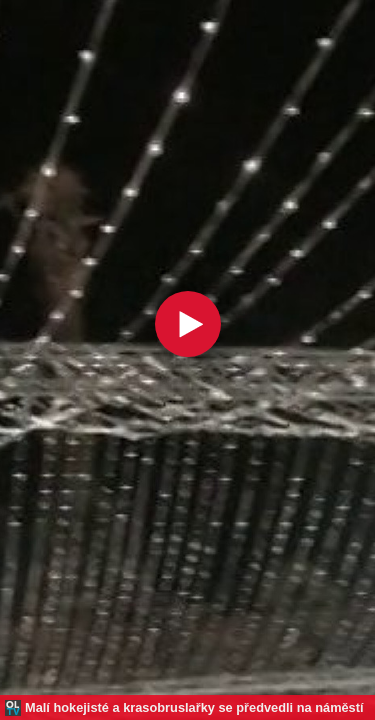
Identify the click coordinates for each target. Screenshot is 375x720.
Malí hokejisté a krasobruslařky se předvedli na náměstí (194, 707)
